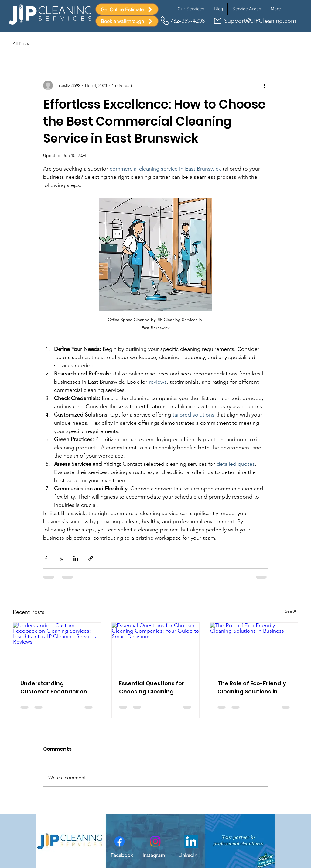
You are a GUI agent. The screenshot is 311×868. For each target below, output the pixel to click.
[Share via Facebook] (46, 558)
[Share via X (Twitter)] (61, 558)
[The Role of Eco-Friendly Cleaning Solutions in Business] (254, 647)
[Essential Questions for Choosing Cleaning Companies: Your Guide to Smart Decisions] (156, 647)
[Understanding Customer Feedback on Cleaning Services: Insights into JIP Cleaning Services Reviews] (57, 647)
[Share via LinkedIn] (76, 558)
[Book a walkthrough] (127, 21)
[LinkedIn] (191, 841)
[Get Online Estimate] (127, 9)
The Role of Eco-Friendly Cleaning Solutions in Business (252, 688)
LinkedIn (188, 855)
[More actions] (264, 85)
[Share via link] (91, 558)
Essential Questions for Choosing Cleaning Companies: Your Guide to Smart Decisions (153, 688)
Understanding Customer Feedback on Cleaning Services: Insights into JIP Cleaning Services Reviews (56, 688)
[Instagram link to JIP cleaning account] (155, 841)
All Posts (21, 43)
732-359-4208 (187, 21)
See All (292, 611)
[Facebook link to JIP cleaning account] (120, 841)
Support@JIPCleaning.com (260, 21)
